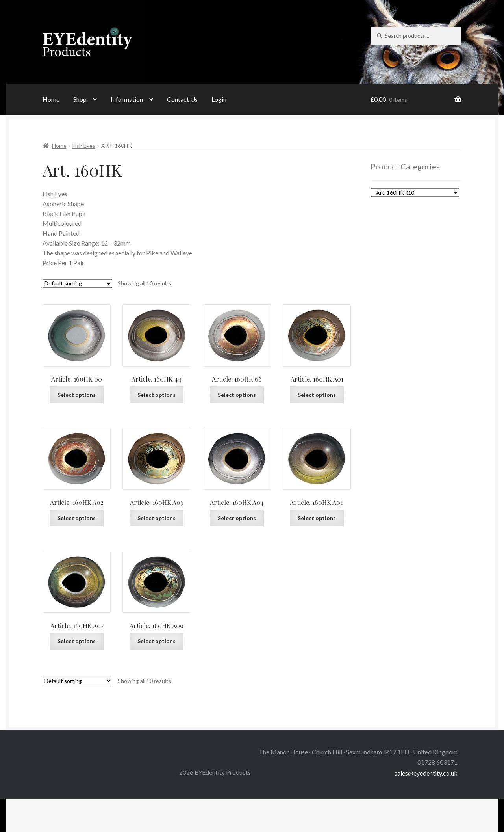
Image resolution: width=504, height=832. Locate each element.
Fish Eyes (84, 146)
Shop (80, 99)
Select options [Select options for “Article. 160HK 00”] (77, 395)
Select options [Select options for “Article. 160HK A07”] (77, 641)
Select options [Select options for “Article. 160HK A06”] (317, 518)
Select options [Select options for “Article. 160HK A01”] (317, 395)
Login (219, 99)
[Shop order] (77, 284)
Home (51, 99)
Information (127, 99)
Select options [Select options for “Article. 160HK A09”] (157, 641)
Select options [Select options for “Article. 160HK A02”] (77, 518)
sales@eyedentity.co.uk (426, 773)
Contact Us (182, 99)
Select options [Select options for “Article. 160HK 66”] (237, 395)
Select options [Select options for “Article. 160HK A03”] (157, 518)
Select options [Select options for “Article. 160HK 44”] (157, 395)
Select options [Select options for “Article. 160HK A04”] (237, 518)
